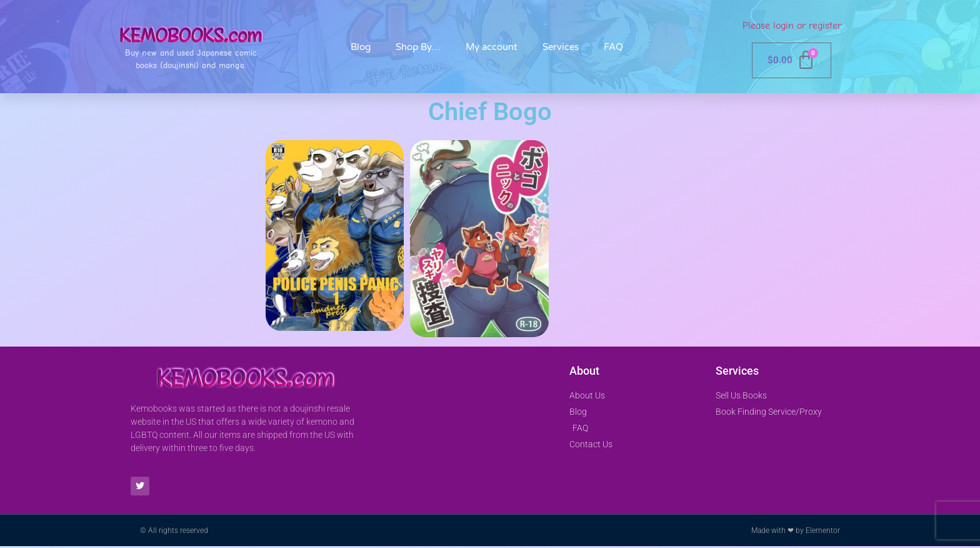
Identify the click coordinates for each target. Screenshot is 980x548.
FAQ (613, 47)
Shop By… (418, 47)
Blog (361, 47)
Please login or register (792, 26)
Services (561, 47)
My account (492, 47)
